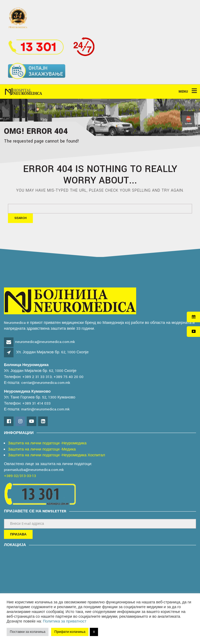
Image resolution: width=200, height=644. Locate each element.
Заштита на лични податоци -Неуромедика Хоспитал (57, 455)
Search (20, 218)
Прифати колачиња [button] (70, 632)
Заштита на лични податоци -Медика (42, 449)
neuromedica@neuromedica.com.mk (45, 342)
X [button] (94, 632)
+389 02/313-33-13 (20, 476)
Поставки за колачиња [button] (28, 632)
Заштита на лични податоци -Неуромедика (47, 443)
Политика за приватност (65, 621)
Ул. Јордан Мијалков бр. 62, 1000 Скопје (52, 352)
